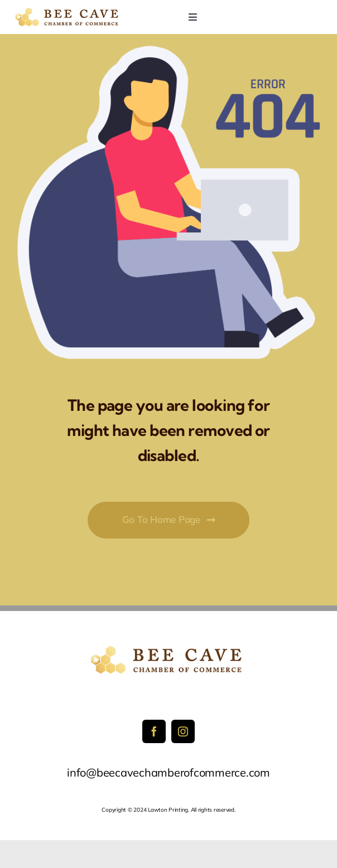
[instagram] (183, 731)
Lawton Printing (168, 810)
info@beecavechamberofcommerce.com (168, 772)
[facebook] (154, 731)
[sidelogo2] (68, 11)
